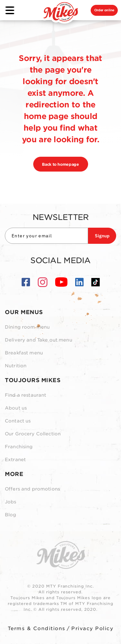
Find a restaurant (25, 395)
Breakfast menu (24, 353)
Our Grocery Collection (33, 434)
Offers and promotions (32, 489)
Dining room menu (27, 327)
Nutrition (16, 366)
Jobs (11, 502)
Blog (11, 515)
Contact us (18, 421)
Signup (102, 236)
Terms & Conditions (37, 629)
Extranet (15, 460)
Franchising (19, 447)
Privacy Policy (92, 629)
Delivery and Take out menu (39, 340)
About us (16, 408)
